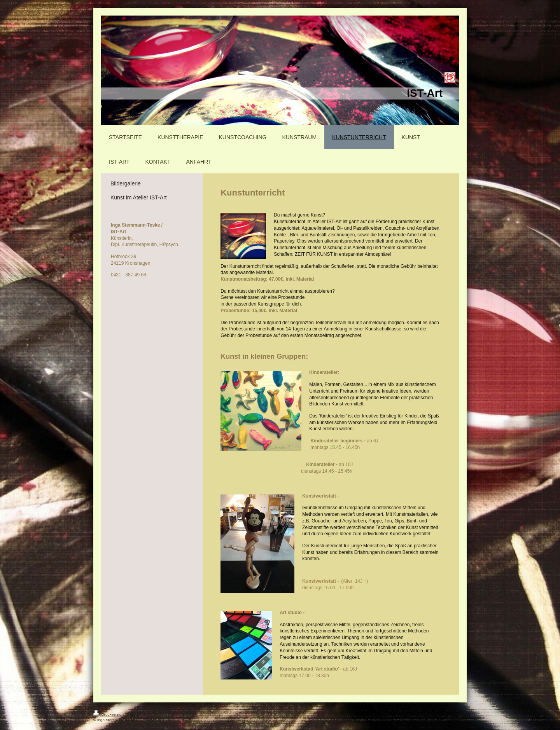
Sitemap (134, 714)
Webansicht (457, 718)
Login (462, 713)
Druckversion (109, 714)
